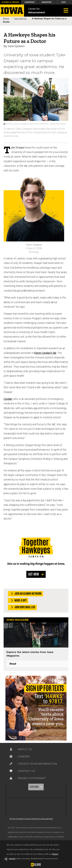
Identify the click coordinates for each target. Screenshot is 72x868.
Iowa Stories (20, 19)
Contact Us (26, 771)
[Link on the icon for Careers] (11, 756)
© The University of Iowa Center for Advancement (31, 819)
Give (64, 2)
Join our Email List (22, 607)
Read (13, 664)
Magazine (47, 2)
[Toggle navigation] (66, 11)
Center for (37, 11)
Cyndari (8, 399)
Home (6, 19)
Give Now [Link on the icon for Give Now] (34, 787)
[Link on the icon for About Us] (11, 749)
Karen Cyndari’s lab (45, 353)
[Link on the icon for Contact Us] (11, 771)
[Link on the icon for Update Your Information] (11, 764)
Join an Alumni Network (26, 594)
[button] (6, 859)
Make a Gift (18, 601)
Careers (24, 756)
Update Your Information (37, 764)
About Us (25, 749)
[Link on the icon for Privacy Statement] (11, 778)
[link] (15, 807)
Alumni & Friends (10, 2)
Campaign (29, 2)
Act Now (34, 574)
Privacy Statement (32, 778)
